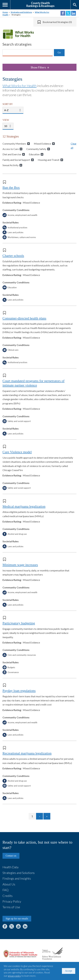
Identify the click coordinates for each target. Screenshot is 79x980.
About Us (9, 884)
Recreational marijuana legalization (27, 753)
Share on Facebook (63, 13)
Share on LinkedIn (74, 13)
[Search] (28, 53)
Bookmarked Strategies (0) (57, 22)
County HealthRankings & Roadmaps (40, 4)
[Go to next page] (39, 816)
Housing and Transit (49, 160)
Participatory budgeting (19, 623)
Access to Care (11, 149)
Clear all (74, 146)
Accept (69, 971)
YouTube (18, 926)
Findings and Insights (17, 878)
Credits (8, 896)
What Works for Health (20, 86)
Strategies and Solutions (21, 12)
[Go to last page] (47, 816)
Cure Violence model (17, 452)
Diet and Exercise (12, 154)
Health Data (10, 867)
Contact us (11, 856)
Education (34, 154)
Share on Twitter (68, 13)
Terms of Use (11, 907)
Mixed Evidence (42, 144)
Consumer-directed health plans (24, 318)
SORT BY (8, 104)
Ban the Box (11, 187)
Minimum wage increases (20, 565)
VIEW (6, 120)
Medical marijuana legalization (24, 506)
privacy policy (14, 976)
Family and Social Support (16, 160)
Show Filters (40, 67)
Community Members (14, 144)
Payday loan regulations (19, 691)
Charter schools (13, 256)
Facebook (5, 926)
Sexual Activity (11, 165)
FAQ (5, 890)
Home (5, 12)
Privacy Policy (12, 901)
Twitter (12, 926)
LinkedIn (25, 926)
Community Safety (36, 149)
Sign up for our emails (17, 919)
